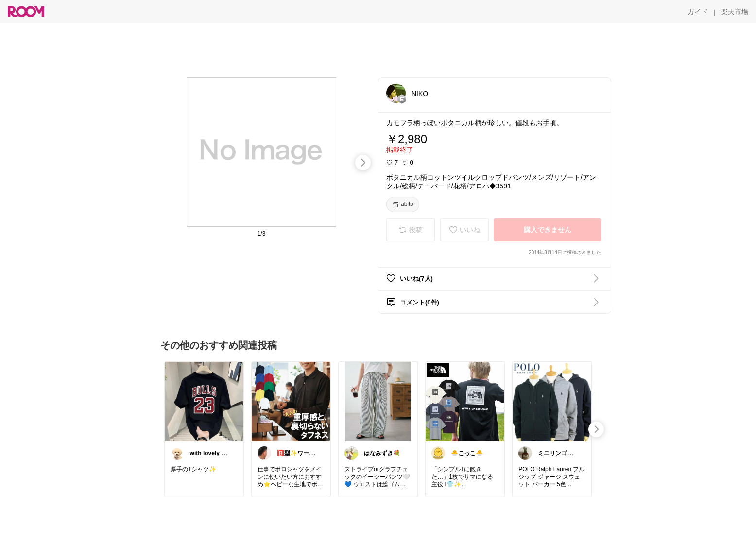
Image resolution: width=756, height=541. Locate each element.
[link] (204, 401)
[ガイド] (698, 12)
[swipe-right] (363, 163)
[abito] (403, 204)
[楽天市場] (735, 12)
